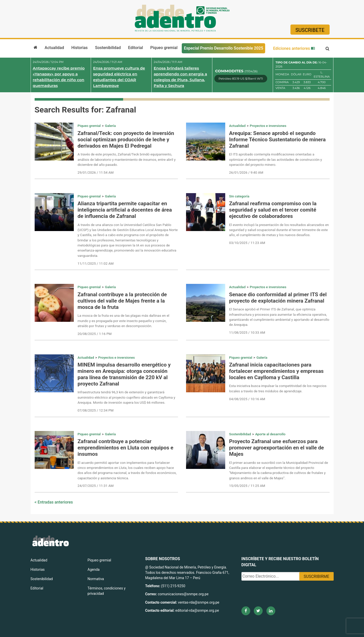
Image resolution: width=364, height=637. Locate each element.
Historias (79, 48)
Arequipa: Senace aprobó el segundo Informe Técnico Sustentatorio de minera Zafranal (277, 140)
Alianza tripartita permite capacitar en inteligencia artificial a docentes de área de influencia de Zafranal (125, 210)
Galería (110, 126)
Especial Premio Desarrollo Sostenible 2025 (223, 48)
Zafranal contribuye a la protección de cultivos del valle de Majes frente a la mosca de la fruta (122, 301)
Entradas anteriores (55, 502)
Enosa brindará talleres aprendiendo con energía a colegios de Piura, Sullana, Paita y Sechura (180, 77)
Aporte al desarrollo (270, 434)
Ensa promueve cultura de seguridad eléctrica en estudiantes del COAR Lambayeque (119, 77)
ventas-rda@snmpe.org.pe (199, 602)
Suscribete (310, 30)
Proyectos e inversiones (268, 126)
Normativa (96, 579)
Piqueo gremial (164, 48)
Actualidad (54, 48)
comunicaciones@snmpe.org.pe (184, 594)
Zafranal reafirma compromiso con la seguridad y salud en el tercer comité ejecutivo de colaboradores (273, 210)
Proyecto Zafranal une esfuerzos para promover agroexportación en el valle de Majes (276, 448)
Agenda (94, 570)
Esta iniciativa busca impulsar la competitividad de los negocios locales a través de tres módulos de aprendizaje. (278, 388)
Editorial (136, 48)
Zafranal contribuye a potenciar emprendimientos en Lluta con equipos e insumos (126, 448)
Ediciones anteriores (294, 48)
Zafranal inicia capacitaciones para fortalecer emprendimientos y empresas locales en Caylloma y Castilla (276, 371)
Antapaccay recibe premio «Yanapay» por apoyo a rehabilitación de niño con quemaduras (59, 77)
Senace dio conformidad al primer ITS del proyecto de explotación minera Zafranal (278, 298)
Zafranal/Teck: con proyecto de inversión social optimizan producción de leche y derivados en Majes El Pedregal (126, 140)
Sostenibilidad (108, 48)
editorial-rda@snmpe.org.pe (197, 610)
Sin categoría (239, 196)
